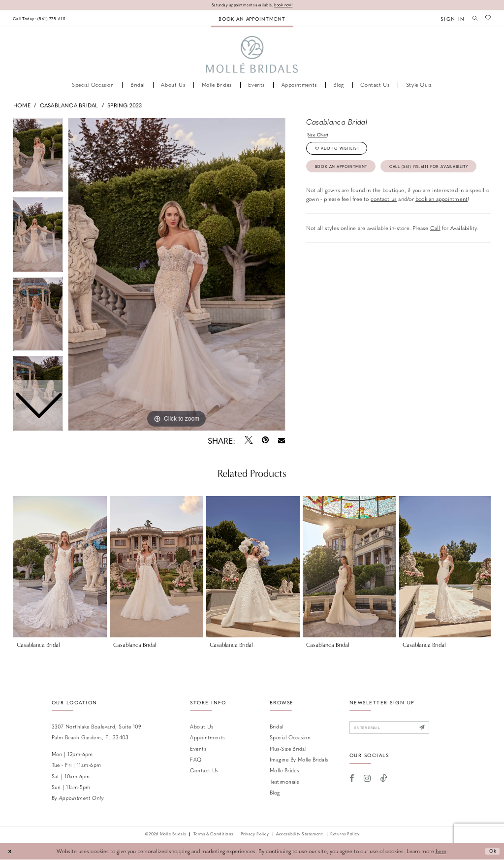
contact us (384, 226)
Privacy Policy (255, 835)
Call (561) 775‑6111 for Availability (364, 192)
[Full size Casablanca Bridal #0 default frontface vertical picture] (177, 275)
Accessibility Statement (299, 835)
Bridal (277, 727)
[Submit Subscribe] (436, 729)
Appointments (207, 738)
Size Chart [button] (320, 136)
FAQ (196, 760)
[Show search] (472, 19)
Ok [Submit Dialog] (491, 852)
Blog (275, 793)
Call (435, 255)
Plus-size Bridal (288, 749)
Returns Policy (345, 835)
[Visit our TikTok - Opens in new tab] (384, 781)
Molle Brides (284, 771)
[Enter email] (397, 729)
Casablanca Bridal (69, 106)
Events (198, 749)
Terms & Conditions (213, 835)
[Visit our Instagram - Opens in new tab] (367, 781)
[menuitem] (43, 19)
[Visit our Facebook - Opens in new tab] (352, 781)
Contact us (204, 771)
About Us (202, 727)
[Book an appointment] (252, 19)
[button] (449, 19)
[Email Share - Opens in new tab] (282, 441)
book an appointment (441, 226)
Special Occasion (290, 738)
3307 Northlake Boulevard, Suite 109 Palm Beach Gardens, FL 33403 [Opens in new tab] (97, 732)
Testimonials (284, 782)
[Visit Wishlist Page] (487, 19)
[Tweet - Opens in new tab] (248, 441)
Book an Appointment (347, 172)
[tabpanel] (177, 275)
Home (22, 106)
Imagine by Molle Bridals (299, 760)
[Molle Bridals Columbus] (252, 55)
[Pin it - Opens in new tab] (265, 441)
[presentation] (60, 567)
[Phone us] (43, 19)
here (441, 852)
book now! (289, 5)
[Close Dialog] (11, 852)
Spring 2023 (125, 106)
